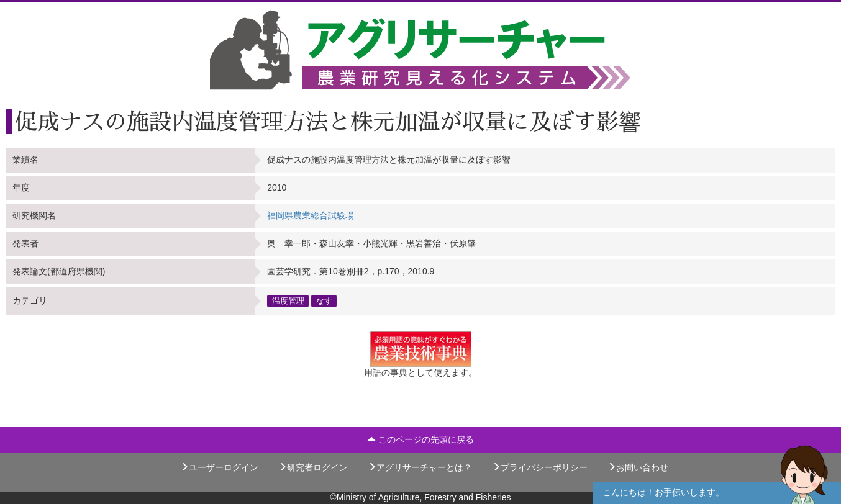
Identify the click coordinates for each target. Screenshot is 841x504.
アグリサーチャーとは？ (420, 467)
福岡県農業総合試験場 (311, 215)
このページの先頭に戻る (420, 439)
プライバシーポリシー (540, 467)
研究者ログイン (313, 467)
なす (324, 301)
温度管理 (288, 301)
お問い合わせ (638, 467)
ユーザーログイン (219, 467)
